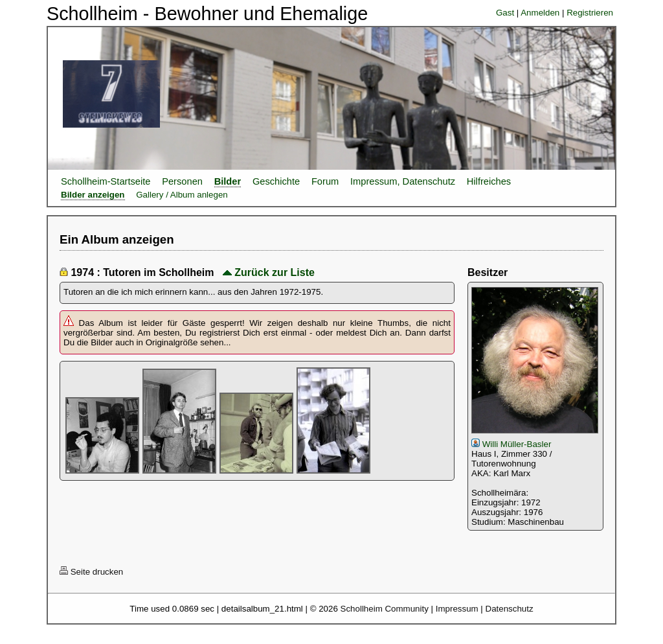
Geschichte (276, 181)
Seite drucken (91, 572)
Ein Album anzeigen (117, 239)
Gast (505, 13)
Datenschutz (510, 609)
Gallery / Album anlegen (182, 195)
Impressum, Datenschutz (403, 181)
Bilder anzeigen (93, 195)
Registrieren (590, 13)
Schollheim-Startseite (106, 181)
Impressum (457, 609)
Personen (182, 181)
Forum (325, 181)
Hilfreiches (489, 181)
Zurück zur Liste (269, 272)
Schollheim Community (385, 609)
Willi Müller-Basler (511, 444)
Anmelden (540, 13)
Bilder (228, 181)
